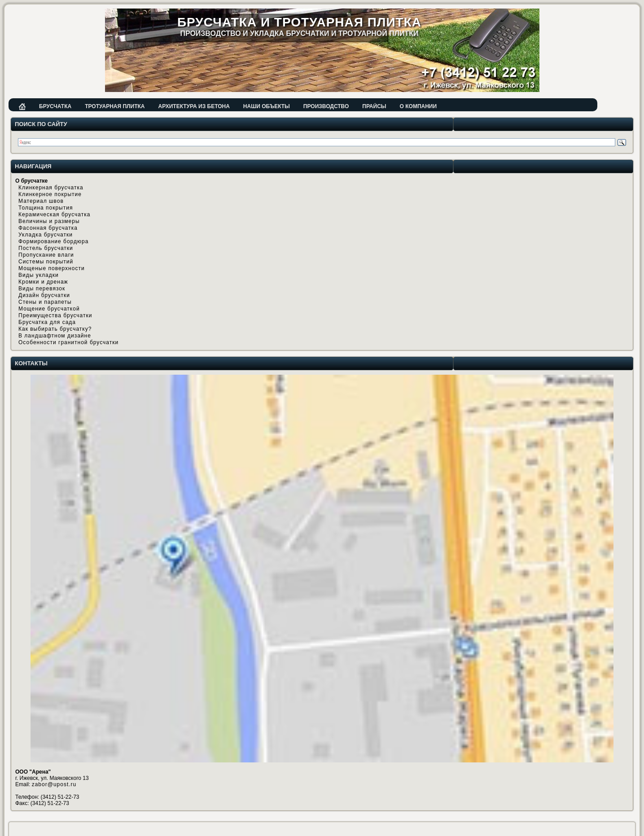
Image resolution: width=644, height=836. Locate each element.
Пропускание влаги (46, 255)
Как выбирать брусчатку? (55, 329)
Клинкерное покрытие (50, 194)
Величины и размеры (49, 221)
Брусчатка (55, 106)
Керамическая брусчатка (54, 214)
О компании (418, 106)
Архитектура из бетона (194, 106)
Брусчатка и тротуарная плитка (299, 22)
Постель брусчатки (46, 248)
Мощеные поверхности (52, 268)
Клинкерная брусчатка (51, 188)
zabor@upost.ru (54, 784)
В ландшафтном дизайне (55, 336)
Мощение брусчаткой (49, 309)
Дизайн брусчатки (44, 295)
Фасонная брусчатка (48, 228)
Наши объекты (267, 106)
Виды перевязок (42, 289)
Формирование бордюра (53, 241)
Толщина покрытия (46, 208)
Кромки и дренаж (43, 282)
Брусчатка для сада (47, 322)
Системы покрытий (46, 262)
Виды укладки (39, 275)
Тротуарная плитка (115, 106)
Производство (326, 106)
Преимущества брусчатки (55, 315)
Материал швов (41, 201)
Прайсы (374, 106)
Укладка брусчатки (46, 235)
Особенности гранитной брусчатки (68, 342)
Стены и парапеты (45, 302)
